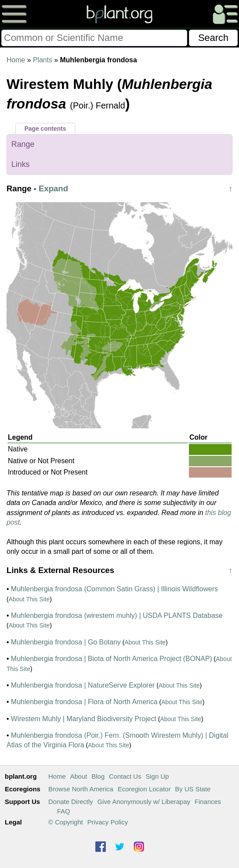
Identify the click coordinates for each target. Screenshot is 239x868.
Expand (54, 188)
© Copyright (66, 822)
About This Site (29, 599)
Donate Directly (71, 802)
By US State (193, 789)
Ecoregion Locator (144, 789)
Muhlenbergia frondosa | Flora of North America (84, 702)
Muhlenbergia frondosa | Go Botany (66, 642)
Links (20, 164)
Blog (98, 776)
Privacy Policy (107, 822)
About (79, 776)
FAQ (64, 811)
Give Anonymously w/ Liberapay (144, 802)
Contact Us (125, 776)
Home (16, 60)
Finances (208, 802)
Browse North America (81, 789)
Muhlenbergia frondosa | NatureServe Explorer (83, 685)
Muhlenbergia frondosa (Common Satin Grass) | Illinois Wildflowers (114, 589)
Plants (42, 60)
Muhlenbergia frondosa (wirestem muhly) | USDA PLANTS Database (117, 615)
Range (23, 144)
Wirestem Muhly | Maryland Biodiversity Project (84, 719)
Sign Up (157, 776)
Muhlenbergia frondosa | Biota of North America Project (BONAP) (111, 659)
